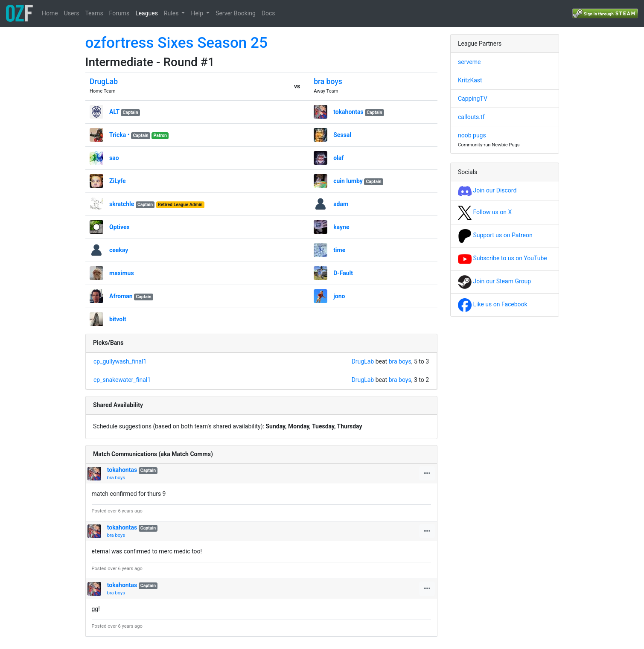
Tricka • (119, 135)
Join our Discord (487, 190)
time (339, 250)
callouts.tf (471, 117)
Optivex (119, 227)
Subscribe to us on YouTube (503, 258)
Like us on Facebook (493, 304)
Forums (119, 13)
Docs (268, 13)
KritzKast (470, 80)
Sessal (342, 135)
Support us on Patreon (495, 235)
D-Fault (343, 273)
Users (72, 13)
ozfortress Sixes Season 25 (176, 43)
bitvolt (118, 319)
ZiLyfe (117, 181)
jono (339, 296)
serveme (469, 62)
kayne (341, 227)
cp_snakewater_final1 (122, 380)
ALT (114, 112)
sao (114, 158)
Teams (94, 13)
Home (50, 13)
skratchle (122, 204)
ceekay (119, 250)
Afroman (121, 296)
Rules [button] (172, 13)
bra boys (328, 81)
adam (341, 204)
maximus (122, 273)
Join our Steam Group (494, 281)
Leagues (147, 13)
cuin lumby (348, 181)
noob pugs (472, 135)
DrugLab (104, 81)
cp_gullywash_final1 (120, 361)
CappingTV (473, 99)
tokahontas (348, 112)
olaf (338, 158)
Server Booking (236, 13)
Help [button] (198, 13)
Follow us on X (485, 212)
